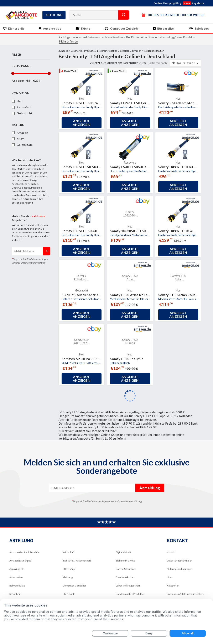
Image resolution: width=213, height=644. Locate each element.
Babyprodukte (17, 586)
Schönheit (15, 594)
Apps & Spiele (17, 569)
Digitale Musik (123, 552)
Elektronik (16, 28)
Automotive (52, 28)
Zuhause (63, 51)
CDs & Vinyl (69, 569)
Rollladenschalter (154, 51)
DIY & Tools (69, 594)
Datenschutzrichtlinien (180, 561)
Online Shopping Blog (167, 3)
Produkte (89, 51)
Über (170, 577)
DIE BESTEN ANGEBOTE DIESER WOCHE (173, 15)
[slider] (13, 73)
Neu (20, 101)
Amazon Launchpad (20, 561)
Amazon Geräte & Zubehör (24, 552)
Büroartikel (166, 28)
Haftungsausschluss (192, 594)
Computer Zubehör (124, 28)
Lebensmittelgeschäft (128, 586)
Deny (149, 633)
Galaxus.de (25, 145)
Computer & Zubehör (74, 586)
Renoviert (24, 107)
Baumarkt (76, 51)
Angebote (194, 3)
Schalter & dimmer (131, 51)
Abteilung (54, 15)
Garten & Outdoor (126, 569)
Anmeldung (46, 251)
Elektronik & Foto (125, 561)
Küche (86, 28)
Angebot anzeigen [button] (82, 123)
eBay (20, 139)
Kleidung (68, 577)
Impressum (173, 594)
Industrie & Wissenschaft (77, 561)
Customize (110, 633)
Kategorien (173, 586)
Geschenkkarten (125, 577)
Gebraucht (25, 113)
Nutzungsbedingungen (180, 569)
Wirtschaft (69, 552)
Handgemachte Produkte (130, 594)
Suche (124, 15)
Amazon (22, 133)
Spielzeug (202, 28)
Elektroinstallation (107, 51)
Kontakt (171, 552)
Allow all (188, 633)
